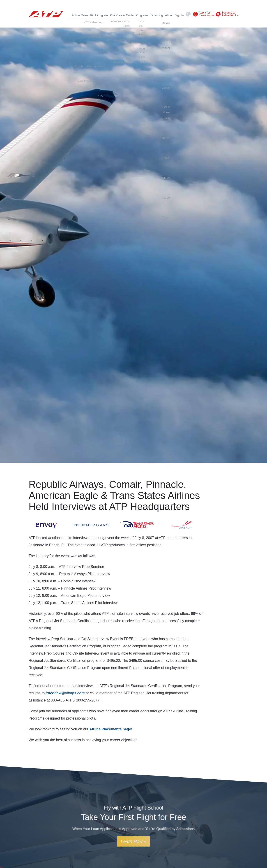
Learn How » (133, 841)
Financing (157, 15)
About (169, 15)
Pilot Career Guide (122, 15)
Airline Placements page (110, 729)
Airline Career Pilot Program (90, 15)
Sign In (179, 15)
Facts (187, 23)
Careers (221, 23)
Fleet (121, 23)
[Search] (188, 15)
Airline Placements (103, 23)
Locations (133, 23)
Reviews (83, 23)
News (177, 23)
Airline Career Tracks (157, 23)
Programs (142, 15)
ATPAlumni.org (203, 23)
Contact (233, 23)
